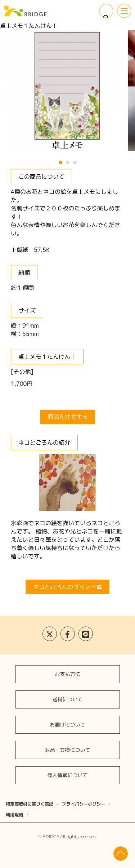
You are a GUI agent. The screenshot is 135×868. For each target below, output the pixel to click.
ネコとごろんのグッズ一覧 (67, 587)
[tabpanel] (67, 90)
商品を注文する (68, 417)
